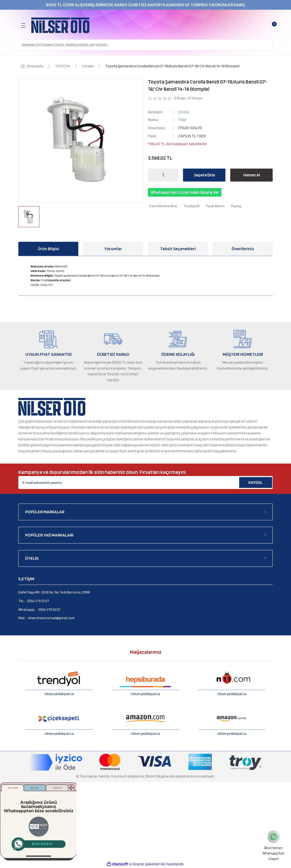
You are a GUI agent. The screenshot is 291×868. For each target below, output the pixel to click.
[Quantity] (163, 175)
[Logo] (60, 25)
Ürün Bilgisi (48, 249)
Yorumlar (113, 249)
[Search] (145, 45)
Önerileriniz (243, 249)
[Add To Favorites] (163, 207)
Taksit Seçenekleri (178, 249)
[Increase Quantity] (172, 175)
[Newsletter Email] (145, 482)
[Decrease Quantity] (154, 175)
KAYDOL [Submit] (255, 482)
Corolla (184, 112)
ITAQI (182, 120)
